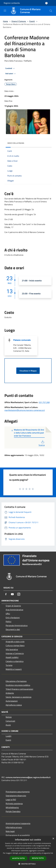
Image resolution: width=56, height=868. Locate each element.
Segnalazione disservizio (16, 796)
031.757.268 (44, 402)
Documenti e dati (13, 629)
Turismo (9, 665)
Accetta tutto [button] (19, 858)
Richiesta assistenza (14, 804)
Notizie (9, 717)
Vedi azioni (11, 74)
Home (5, 21)
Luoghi (9, 736)
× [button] (53, 839)
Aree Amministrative (14, 610)
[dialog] (28, 852)
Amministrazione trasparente (18, 823)
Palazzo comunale (22, 340)
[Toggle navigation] (5, 11)
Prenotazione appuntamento (18, 792)
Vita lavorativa (12, 649)
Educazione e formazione (16, 681)
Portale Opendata (13, 811)
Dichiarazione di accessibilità (18, 835)
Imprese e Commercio (15, 653)
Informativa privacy (14, 827)
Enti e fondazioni (13, 618)
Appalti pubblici (12, 657)
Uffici (8, 614)
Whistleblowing (12, 807)
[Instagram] (19, 594)
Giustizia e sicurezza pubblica (18, 685)
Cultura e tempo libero (15, 645)
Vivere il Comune (19, 21)
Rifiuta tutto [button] (38, 858)
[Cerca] (51, 11)
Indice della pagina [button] (16, 143)
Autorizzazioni (12, 701)
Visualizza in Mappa (28, 371)
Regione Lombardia (12, 3)
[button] (28, 864)
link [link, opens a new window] (52, 853)
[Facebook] (6, 594)
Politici (9, 622)
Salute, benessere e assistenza (19, 697)
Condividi (10, 68)
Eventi (32, 21)
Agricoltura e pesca (14, 705)
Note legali (10, 831)
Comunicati (10, 721)
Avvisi (8, 725)
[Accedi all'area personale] (46, 3)
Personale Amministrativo (17, 625)
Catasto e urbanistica (15, 661)
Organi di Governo (13, 606)
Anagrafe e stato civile (15, 642)
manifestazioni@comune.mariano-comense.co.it (25, 410)
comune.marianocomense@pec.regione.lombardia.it (28, 777)
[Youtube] (12, 594)
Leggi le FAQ (11, 800)
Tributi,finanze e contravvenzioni (19, 689)
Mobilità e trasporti (14, 669)
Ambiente (10, 693)
